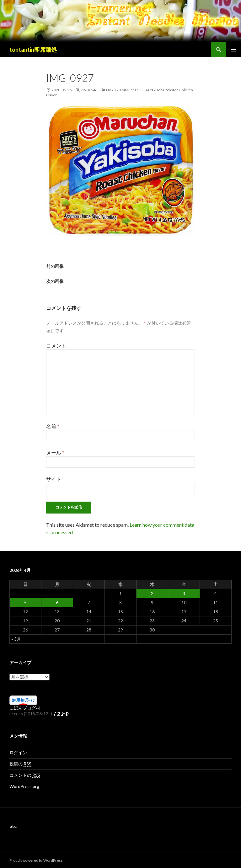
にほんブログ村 (25, 708)
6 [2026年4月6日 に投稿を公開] (57, 602)
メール (55, 453)
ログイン (18, 752)
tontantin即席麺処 (33, 50)
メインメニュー (233, 50)
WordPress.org (24, 786)
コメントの (25, 775)
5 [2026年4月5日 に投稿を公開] (25, 602)
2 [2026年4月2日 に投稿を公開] (152, 593)
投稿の (20, 764)
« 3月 (16, 639)
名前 (53, 426)
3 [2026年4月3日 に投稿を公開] (184, 593)
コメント (56, 346)
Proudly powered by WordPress (36, 860)
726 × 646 (89, 90)
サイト (54, 479)
